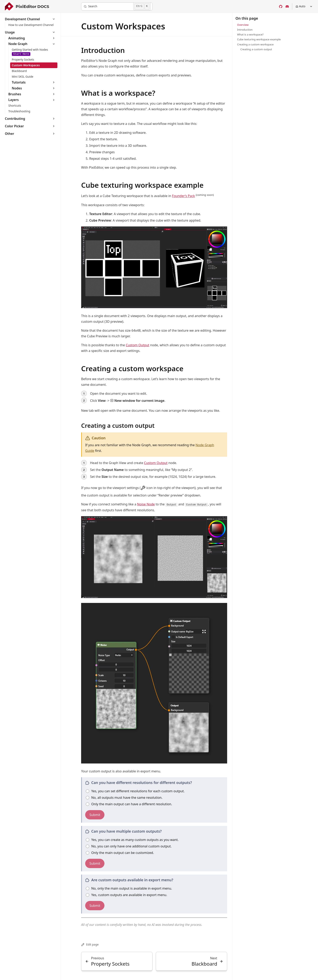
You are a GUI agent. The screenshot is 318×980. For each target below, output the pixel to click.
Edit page (90, 944)
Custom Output (138, 345)
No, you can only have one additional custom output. (129, 846)
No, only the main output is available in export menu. (129, 888)
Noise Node (146, 504)
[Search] (117, 6)
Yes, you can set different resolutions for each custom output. (135, 791)
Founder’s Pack (183, 196)
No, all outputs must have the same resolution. (124, 798)
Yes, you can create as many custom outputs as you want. (132, 840)
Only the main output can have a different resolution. (129, 804)
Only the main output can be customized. (120, 853)
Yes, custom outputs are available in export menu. (126, 895)
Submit (95, 815)
